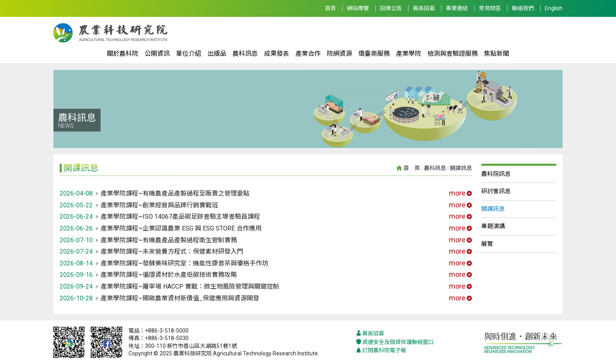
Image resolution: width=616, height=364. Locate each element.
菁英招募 (424, 8)
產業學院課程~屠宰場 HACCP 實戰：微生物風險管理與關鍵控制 (190, 286)
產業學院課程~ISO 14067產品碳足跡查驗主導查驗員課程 (180, 217)
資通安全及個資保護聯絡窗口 (395, 342)
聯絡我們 (523, 8)
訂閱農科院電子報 (381, 350)
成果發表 (277, 54)
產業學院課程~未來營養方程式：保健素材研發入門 (172, 252)
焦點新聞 (497, 54)
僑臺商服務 (374, 54)
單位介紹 (189, 54)
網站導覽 (358, 8)
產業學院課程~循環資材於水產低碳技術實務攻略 (169, 275)
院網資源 (339, 54)
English (554, 8)
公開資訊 (157, 54)
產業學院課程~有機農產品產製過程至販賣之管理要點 (175, 193)
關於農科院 (123, 54)
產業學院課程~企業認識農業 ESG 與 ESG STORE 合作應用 (181, 228)
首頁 (330, 8)
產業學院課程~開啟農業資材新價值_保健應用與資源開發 (180, 298)
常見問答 (490, 8)
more (460, 193)
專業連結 (457, 8)
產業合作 (308, 54)
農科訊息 (245, 54)
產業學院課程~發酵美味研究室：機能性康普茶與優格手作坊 (184, 263)
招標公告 (391, 8)
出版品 (217, 54)
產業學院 (409, 54)
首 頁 (412, 168)
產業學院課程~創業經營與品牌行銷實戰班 (159, 205)
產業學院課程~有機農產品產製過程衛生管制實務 (169, 240)
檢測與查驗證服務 (453, 54)
